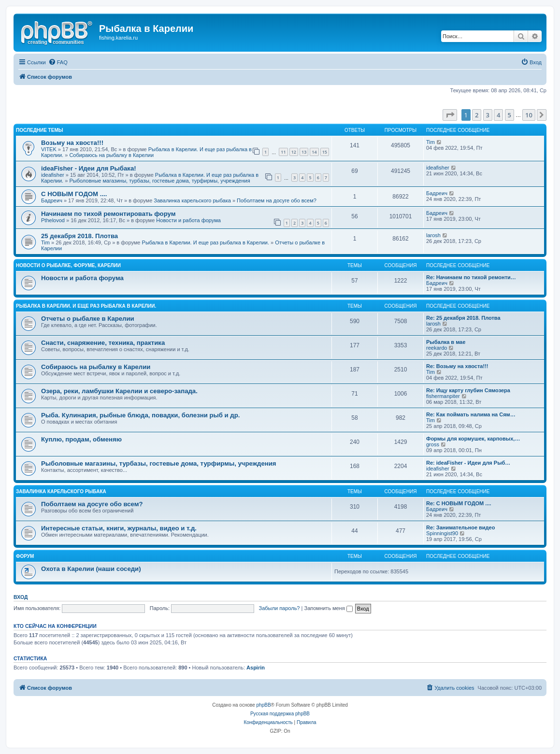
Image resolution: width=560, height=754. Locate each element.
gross (433, 444)
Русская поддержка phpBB (280, 714)
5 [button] (510, 115)
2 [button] (477, 115)
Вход (21, 597)
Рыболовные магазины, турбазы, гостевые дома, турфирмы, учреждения (159, 181)
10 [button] (529, 115)
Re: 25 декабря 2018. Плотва (463, 318)
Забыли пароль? (280, 608)
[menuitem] (58, 62)
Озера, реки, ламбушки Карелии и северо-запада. (119, 391)
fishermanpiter (443, 396)
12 (294, 152)
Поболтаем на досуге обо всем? (277, 200)
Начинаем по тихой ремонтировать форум (108, 214)
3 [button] (488, 115)
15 (325, 152)
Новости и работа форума (188, 220)
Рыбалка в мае (446, 342)
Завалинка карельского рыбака (192, 200)
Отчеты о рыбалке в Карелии (88, 319)
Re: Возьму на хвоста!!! (457, 366)
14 (314, 152)
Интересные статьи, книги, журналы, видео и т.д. (119, 528)
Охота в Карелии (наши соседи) (91, 569)
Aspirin (256, 668)
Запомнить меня (328, 608)
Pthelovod (53, 220)
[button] (450, 115)
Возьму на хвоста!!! (72, 143)
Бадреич (52, 200)
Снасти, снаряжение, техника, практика (103, 343)
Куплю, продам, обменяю (81, 439)
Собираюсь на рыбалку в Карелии (111, 155)
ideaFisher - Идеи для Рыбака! (89, 168)
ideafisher (53, 175)
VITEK (49, 149)
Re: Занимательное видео (460, 527)
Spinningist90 (442, 533)
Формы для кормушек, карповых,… (473, 439)
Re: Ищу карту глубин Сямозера (468, 390)
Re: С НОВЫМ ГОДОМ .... (459, 503)
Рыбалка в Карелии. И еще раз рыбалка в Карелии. (206, 242)
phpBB (264, 705)
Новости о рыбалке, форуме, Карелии (68, 265)
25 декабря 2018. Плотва (79, 236)
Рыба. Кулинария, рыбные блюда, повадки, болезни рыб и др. (140, 415)
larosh (433, 235)
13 (304, 152)
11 (283, 152)
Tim (431, 142)
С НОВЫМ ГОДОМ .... (74, 194)
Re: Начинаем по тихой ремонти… (471, 277)
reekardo (437, 348)
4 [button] (498, 115)
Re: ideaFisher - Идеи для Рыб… (468, 463)
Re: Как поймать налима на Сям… (471, 414)
